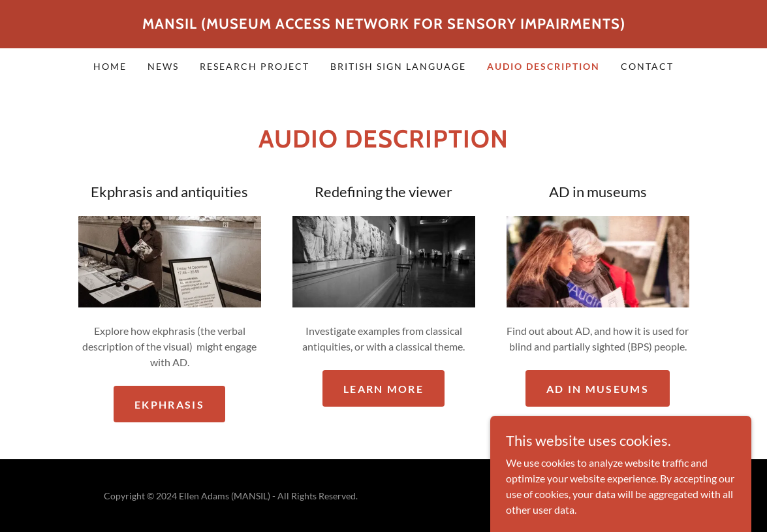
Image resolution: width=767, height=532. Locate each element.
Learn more (383, 389)
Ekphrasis (169, 404)
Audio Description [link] (543, 66)
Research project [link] (255, 66)
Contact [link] (647, 66)
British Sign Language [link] (398, 66)
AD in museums (598, 389)
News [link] (163, 66)
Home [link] (110, 66)
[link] (384, 24)
